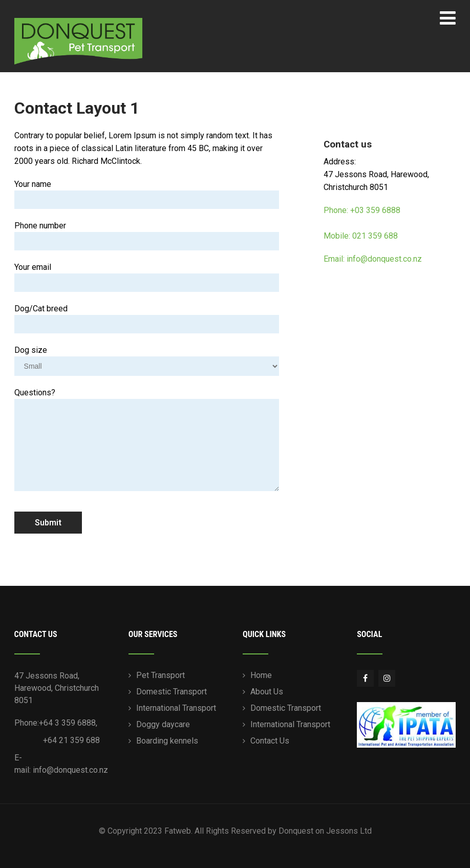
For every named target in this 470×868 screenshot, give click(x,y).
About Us (267, 692)
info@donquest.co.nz (70, 770)
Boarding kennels (167, 741)
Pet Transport (161, 675)
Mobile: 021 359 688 (361, 236)
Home (261, 675)
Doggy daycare (163, 724)
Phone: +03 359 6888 (362, 210)
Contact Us (270, 741)
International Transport (176, 708)
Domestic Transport (172, 692)
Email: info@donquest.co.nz (373, 259)
